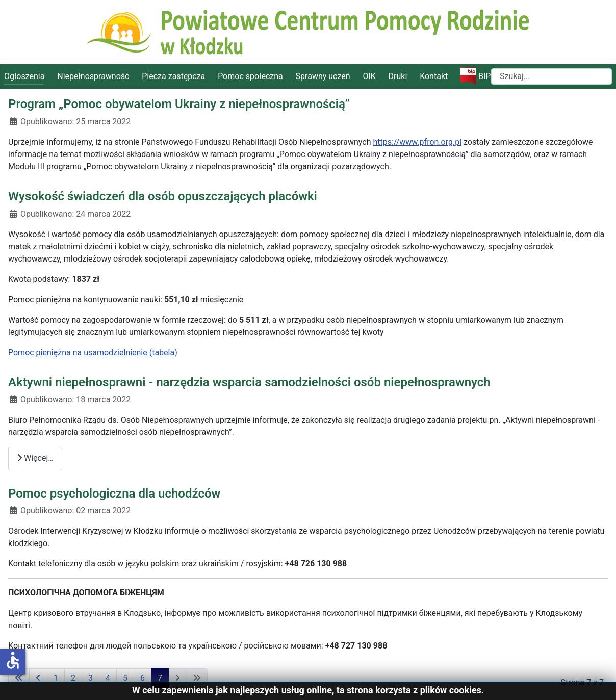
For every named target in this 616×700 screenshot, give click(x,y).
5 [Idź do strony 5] (125, 678)
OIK (369, 76)
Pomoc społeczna (250, 76)
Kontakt (434, 76)
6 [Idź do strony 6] (143, 678)
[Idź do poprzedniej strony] (38, 678)
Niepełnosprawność (93, 76)
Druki (398, 76)
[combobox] (551, 76)
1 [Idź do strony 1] (56, 678)
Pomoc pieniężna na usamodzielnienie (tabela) (93, 353)
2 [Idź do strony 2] (73, 678)
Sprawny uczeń (323, 76)
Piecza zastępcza (173, 76)
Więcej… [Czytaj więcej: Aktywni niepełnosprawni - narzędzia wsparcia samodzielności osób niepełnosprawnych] (35, 458)
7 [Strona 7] (160, 678)
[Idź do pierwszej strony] (19, 678)
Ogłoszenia (24, 76)
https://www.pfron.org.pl (417, 142)
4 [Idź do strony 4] (108, 678)
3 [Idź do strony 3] (91, 678)
